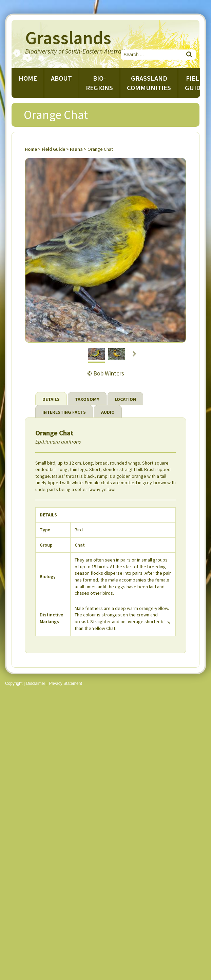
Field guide (195, 83)
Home (28, 78)
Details (51, 399)
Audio (108, 412)
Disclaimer (36, 683)
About (61, 78)
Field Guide (53, 149)
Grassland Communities (149, 83)
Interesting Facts (64, 412)
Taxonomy (87, 399)
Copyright (14, 683)
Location (125, 399)
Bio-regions (99, 83)
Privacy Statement (65, 683)
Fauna (76, 149)
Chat (80, 545)
